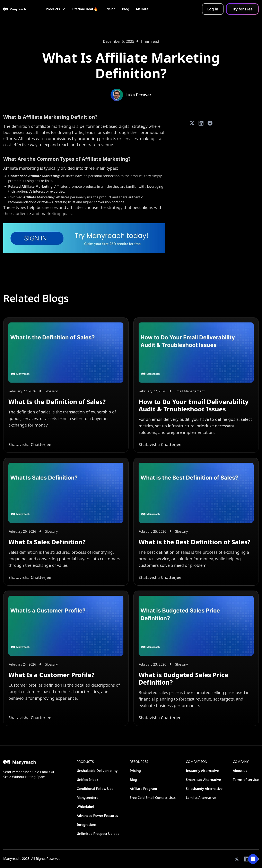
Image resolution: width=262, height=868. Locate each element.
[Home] (29, 762)
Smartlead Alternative (203, 780)
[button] (56, 9)
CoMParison (197, 762)
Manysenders (88, 798)
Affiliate (142, 9)
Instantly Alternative (202, 771)
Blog (126, 9)
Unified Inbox (88, 780)
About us (240, 771)
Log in (213, 9)
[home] (15, 9)
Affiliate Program (143, 789)
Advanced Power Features (97, 816)
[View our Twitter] (237, 859)
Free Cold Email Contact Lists (153, 798)
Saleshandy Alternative (204, 789)
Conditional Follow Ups (95, 789)
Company (241, 762)
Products (85, 762)
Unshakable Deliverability (97, 771)
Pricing (110, 9)
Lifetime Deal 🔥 (85, 9)
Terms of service (246, 780)
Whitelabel (85, 807)
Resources (139, 762)
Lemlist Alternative (201, 798)
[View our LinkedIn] (246, 859)
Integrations (87, 825)
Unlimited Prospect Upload (98, 834)
